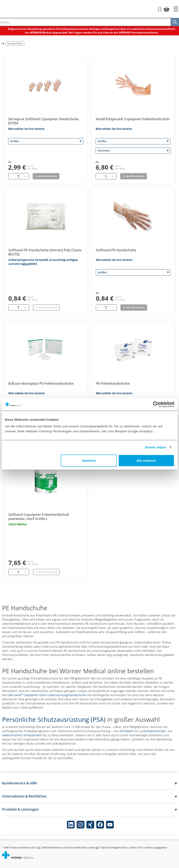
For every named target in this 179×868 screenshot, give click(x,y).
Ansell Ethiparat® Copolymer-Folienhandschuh (133, 119)
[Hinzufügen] (25, 308)
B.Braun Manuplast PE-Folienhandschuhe (41, 383)
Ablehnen (89, 460)
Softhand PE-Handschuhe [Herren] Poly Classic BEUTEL (45, 252)
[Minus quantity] (11, 176)
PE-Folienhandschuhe (113, 383)
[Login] (160, 9)
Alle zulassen (146, 460)
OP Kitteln (126, 731)
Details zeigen (156, 447)
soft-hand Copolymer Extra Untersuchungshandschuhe (47, 695)
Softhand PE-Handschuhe (116, 250)
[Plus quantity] (25, 176)
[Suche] (175, 22)
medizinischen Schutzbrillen (22, 735)
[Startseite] (176, 9)
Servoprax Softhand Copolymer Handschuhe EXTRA (43, 121)
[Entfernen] (12, 308)
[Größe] (46, 141)
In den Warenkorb (46, 307)
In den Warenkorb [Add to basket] (46, 176)
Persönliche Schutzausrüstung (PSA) (54, 719)
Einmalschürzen (155, 731)
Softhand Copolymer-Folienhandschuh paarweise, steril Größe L (39, 517)
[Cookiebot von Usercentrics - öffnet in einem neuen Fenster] (156, 404)
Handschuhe (15, 43)
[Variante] (133, 151)
